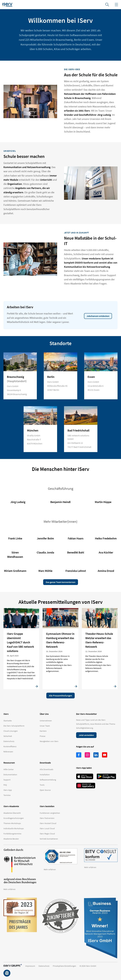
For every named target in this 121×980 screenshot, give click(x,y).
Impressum (30, 966)
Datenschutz (44, 966)
